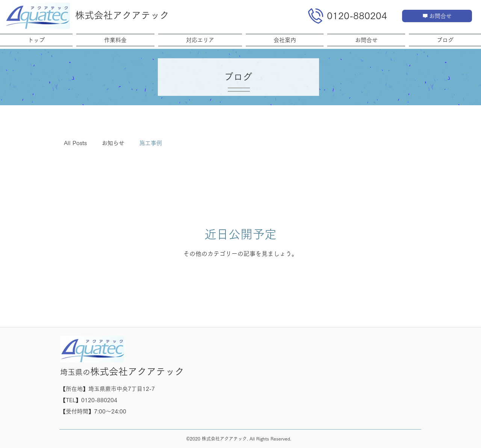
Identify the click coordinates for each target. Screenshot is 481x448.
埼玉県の (75, 372)
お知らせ (113, 143)
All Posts (75, 143)
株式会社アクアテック (122, 15)
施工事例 (151, 143)
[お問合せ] (437, 16)
